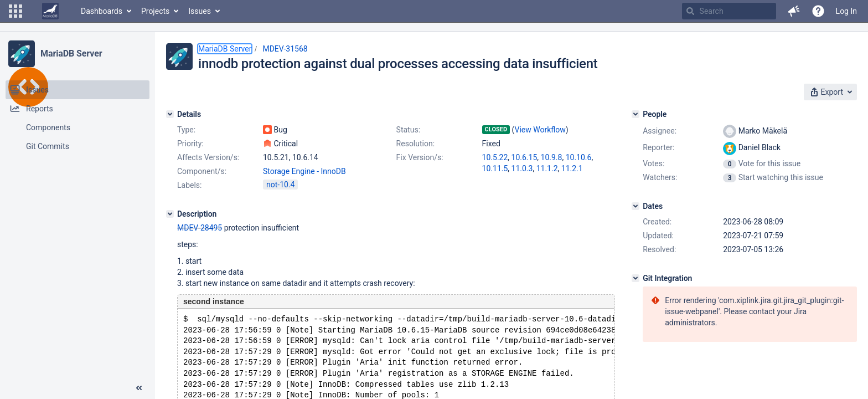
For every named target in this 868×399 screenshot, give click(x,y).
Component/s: (202, 171)
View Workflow (540, 130)
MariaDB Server (71, 53)
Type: (186, 130)
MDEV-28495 (200, 228)
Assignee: (660, 131)
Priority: (190, 144)
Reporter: (658, 147)
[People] (635, 114)
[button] (15, 11)
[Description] (170, 214)
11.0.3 (522, 168)
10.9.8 (552, 157)
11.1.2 (547, 168)
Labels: (189, 185)
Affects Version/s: (208, 157)
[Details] (170, 114)
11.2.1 (572, 168)
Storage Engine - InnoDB (304, 171)
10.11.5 (495, 168)
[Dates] (635, 206)
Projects (155, 11)
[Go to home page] (50, 11)
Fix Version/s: (420, 157)
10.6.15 (525, 157)
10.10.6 (579, 157)
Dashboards (102, 11)
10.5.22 (495, 157)
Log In (846, 11)
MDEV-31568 (285, 49)
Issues (200, 11)
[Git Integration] (635, 278)
